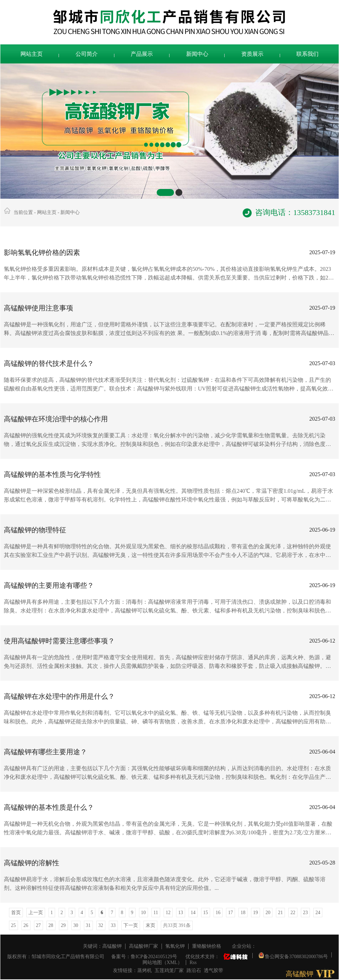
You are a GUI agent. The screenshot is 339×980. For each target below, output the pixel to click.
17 (231, 913)
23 (305, 913)
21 (280, 913)
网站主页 (32, 54)
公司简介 (87, 54)
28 (51, 925)
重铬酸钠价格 (207, 946)
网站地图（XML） (162, 962)
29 (63, 925)
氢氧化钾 (175, 946)
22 (293, 913)
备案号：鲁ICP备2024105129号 (144, 957)
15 (206, 913)
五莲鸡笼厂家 (169, 970)
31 (88, 925)
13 (181, 913)
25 (14, 925)
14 (193, 913)
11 (156, 913)
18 (243, 913)
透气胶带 (214, 970)
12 (168, 913)
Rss (193, 962)
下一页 (131, 925)
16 (218, 913)
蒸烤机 (145, 970)
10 (144, 913)
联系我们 (307, 54)
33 (113, 925)
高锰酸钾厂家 (144, 946)
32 (101, 925)
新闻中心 (197, 54)
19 (255, 913)
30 (76, 925)
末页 (150, 925)
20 (268, 913)
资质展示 (252, 54)
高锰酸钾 (112, 946)
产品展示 (142, 54)
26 (26, 925)
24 (318, 913)
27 (38, 925)
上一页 (36, 913)
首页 (16, 913)
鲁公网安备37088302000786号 (293, 955)
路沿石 (194, 970)
